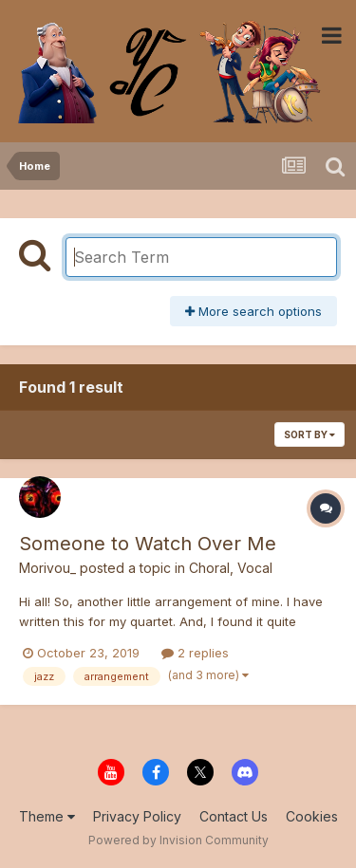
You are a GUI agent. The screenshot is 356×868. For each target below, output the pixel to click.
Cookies (312, 816)
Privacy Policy (137, 816)
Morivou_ (47, 568)
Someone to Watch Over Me (148, 544)
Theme (47, 816)
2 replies (195, 653)
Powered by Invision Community (178, 840)
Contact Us (234, 816)
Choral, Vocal (231, 568)
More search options (253, 311)
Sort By (309, 434)
